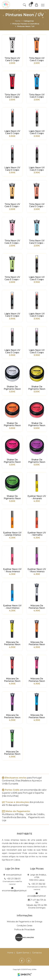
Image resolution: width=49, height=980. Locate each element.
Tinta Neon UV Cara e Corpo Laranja (37, 59)
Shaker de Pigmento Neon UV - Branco (12, 388)
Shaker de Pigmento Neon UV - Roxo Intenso (37, 461)
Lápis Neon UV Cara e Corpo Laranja (12, 132)
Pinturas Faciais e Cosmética (26, 24)
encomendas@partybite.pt (14, 891)
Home (18, 21)
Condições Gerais (24, 926)
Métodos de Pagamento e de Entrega (25, 922)
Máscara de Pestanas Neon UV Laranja (37, 643)
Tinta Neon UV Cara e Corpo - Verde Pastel (12, 278)
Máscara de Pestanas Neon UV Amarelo (12, 643)
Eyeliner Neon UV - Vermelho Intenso (37, 534)
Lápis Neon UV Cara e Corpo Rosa (12, 169)
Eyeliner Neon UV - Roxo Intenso (37, 570)
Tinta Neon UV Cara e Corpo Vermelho (12, 96)
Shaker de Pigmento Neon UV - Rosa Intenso (12, 461)
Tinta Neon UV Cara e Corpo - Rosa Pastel (12, 242)
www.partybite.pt (14, 875)
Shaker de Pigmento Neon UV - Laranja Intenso (12, 424)
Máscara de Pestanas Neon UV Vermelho (12, 680)
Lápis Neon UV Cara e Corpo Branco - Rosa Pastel (12, 351)
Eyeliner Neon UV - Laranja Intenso (12, 534)
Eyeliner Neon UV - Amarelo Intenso (37, 497)
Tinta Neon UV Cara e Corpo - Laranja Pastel (12, 205)
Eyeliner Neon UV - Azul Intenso (12, 607)
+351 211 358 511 (14, 879)
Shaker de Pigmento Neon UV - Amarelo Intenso (37, 388)
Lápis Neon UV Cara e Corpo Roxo (37, 169)
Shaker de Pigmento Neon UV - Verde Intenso (12, 497)
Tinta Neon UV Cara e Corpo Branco (12, 59)
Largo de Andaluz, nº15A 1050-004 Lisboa (38, 877)
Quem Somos (23, 953)
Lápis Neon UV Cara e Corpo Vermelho (37, 132)
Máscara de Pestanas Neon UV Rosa (37, 680)
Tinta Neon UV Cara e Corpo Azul (37, 96)
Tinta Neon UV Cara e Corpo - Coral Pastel (37, 205)
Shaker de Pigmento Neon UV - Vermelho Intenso (37, 424)
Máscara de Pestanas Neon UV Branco (37, 607)
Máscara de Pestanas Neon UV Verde (12, 753)
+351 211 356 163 (38, 884)
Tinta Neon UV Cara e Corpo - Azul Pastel (37, 242)
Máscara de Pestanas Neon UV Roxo (12, 716)
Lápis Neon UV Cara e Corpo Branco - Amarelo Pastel (37, 278)
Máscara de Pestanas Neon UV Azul (37, 716)
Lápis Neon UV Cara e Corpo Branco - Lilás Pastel (37, 351)
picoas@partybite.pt (37, 896)
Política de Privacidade (25, 930)
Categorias (29, 21)
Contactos (37, 953)
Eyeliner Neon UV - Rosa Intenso (12, 570)
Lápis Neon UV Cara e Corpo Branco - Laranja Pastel (12, 315)
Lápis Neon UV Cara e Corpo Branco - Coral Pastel (37, 315)
